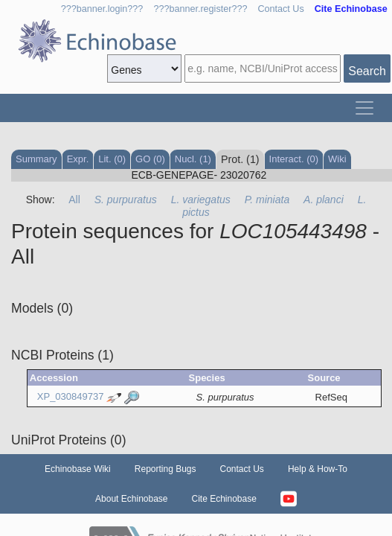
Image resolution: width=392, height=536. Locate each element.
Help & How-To (318, 469)
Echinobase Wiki (78, 469)
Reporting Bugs (166, 469)
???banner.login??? (102, 9)
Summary (36, 159)
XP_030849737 (71, 396)
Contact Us (280, 9)
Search (367, 71)
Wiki (337, 159)
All (74, 200)
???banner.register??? (200, 9)
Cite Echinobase (224, 499)
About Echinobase (131, 499)
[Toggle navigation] (364, 108)
